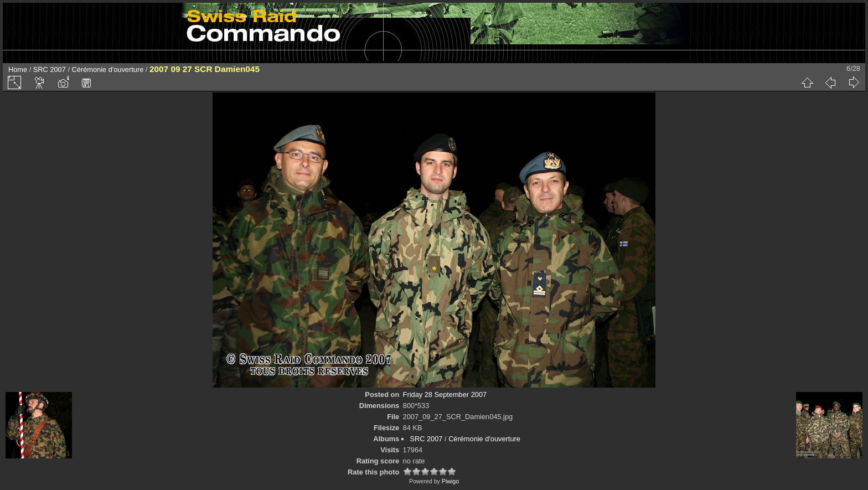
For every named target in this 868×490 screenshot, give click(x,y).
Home (18, 69)
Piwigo (450, 481)
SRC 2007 (50, 69)
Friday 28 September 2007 (445, 394)
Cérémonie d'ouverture (108, 69)
